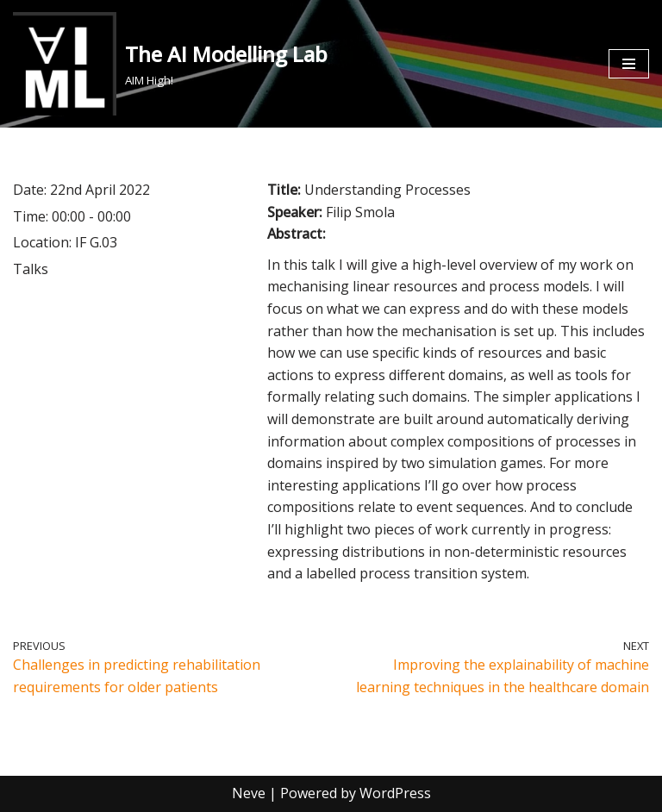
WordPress (395, 793)
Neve (249, 793)
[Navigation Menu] (629, 64)
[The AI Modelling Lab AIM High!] (170, 64)
